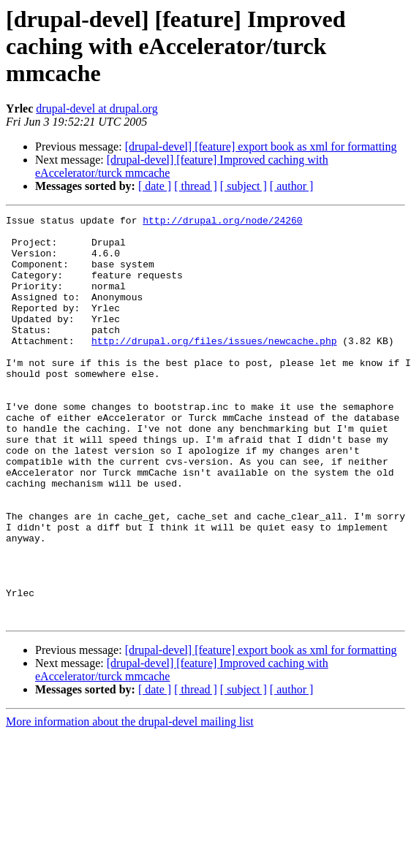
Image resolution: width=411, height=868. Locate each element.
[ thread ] (196, 186)
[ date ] (155, 186)
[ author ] (292, 186)
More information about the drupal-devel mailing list (130, 803)
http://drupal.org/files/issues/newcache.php (214, 367)
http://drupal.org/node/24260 (222, 222)
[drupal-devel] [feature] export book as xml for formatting (261, 146)
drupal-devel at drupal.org (97, 108)
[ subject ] (244, 186)
